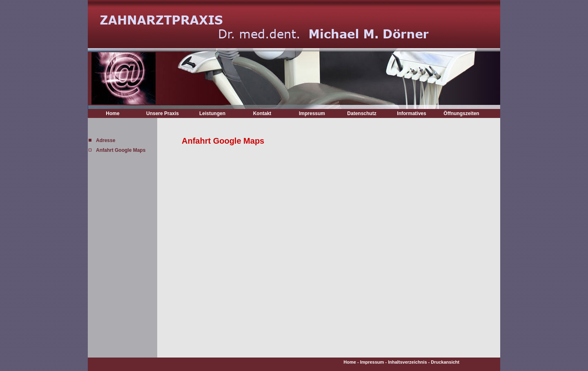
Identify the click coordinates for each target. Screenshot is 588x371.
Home (112, 113)
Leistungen (212, 113)
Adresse (106, 140)
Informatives (411, 113)
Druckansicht (445, 362)
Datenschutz (362, 113)
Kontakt (262, 113)
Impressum (312, 113)
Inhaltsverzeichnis (407, 362)
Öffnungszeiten (461, 113)
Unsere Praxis (163, 113)
